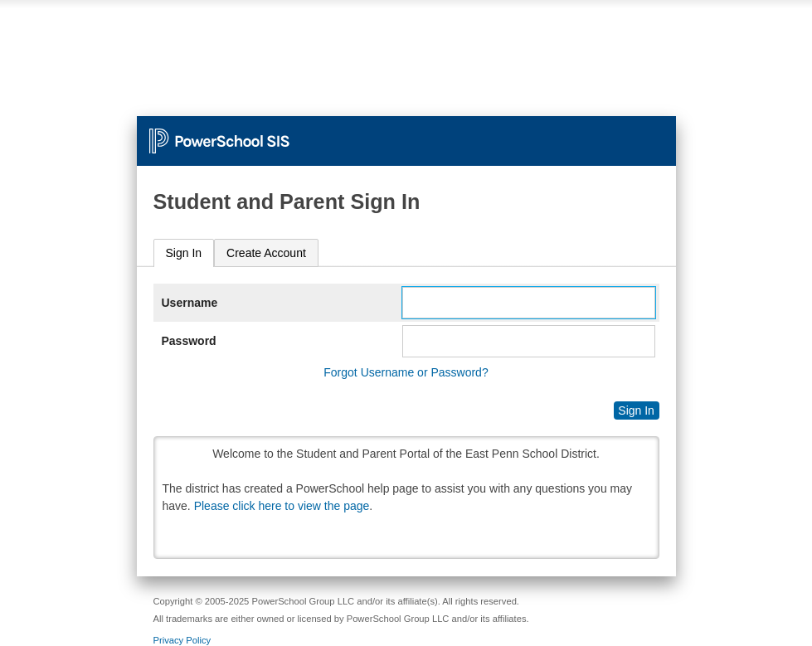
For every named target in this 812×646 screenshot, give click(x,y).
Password (189, 341)
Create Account (266, 253)
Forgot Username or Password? (406, 372)
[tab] (184, 253)
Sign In (184, 253)
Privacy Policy (182, 640)
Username (190, 303)
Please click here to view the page (282, 506)
